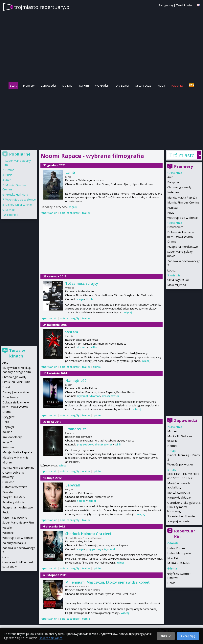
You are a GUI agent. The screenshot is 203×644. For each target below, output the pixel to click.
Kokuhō (7, 432)
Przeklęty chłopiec (14, 502)
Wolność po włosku (180, 464)
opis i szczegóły (70, 213)
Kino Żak (173, 558)
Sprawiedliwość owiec (181, 516)
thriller (90, 299)
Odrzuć (166, 636)
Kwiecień (173, 192)
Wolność (8, 533)
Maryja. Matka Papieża (182, 197)
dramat (82, 347)
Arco (170, 177)
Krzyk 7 (7, 442)
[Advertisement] (101, 118)
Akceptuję (188, 636)
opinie (97, 367)
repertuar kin (49, 213)
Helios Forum (176, 548)
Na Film (84, 86)
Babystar (173, 182)
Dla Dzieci (122, 86)
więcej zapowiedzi (181, 521)
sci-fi (118, 444)
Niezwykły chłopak (179, 497)
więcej (73, 207)
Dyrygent (8, 417)
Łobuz (171, 270)
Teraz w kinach (17, 353)
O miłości (8, 482)
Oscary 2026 (143, 86)
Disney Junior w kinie (19, 205)
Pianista (172, 208)
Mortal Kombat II (179, 493)
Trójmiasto (182, 155)
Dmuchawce (175, 227)
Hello (6, 422)
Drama (172, 241)
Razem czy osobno (15, 517)
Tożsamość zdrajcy (82, 283)
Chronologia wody (179, 187)
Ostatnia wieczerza (15, 487)
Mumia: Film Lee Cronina (183, 202)
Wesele (7, 528)
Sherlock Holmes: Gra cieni (88, 534)
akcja (80, 299)
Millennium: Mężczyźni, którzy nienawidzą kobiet (107, 582)
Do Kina (67, 86)
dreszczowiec (111, 396)
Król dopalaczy (12, 437)
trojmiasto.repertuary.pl (42, 7)
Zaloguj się (166, 5)
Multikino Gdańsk (179, 563)
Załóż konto (184, 5)
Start (13, 86)
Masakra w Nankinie (15, 457)
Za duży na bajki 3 (14, 543)
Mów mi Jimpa (177, 285)
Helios (171, 583)
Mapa (161, 86)
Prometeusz (76, 429)
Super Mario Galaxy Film (18, 522)
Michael (172, 431)
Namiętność (76, 380)
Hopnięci (13, 215)
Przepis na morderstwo (183, 247)
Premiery (29, 86)
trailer (86, 213)
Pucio (171, 213)
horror (81, 501)
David (6, 387)
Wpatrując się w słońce (182, 218)
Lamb (70, 172)
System (72, 332)
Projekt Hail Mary (17, 194)
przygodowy (85, 444)
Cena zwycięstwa (178, 280)
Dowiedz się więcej (51, 638)
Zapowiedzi (48, 86)
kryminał (82, 396)
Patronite (177, 86)
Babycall (73, 485)
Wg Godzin (102, 86)
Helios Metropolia (179, 553)
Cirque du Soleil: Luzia (16, 382)
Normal (172, 446)
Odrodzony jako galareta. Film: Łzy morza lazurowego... (184, 507)
